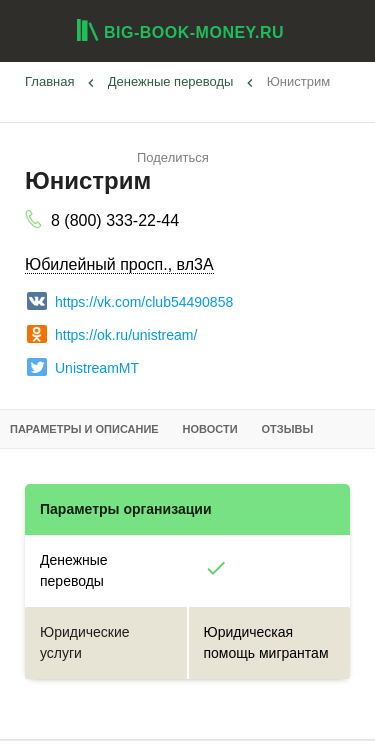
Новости (210, 429)
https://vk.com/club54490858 (130, 301)
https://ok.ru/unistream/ (112, 334)
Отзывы (288, 429)
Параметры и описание (84, 429)
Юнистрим (298, 81)
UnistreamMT (83, 367)
